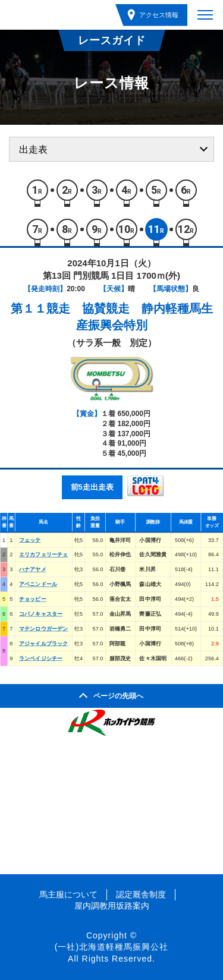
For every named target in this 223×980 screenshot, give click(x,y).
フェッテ (30, 540)
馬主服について (68, 894)
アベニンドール (38, 584)
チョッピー (33, 599)
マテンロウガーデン (44, 628)
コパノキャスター (41, 614)
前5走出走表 (92, 487)
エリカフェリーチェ (44, 554)
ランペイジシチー (41, 658)
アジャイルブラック (44, 643)
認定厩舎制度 (141, 894)
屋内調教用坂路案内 (112, 906)
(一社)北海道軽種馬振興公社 (111, 947)
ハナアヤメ (33, 569)
